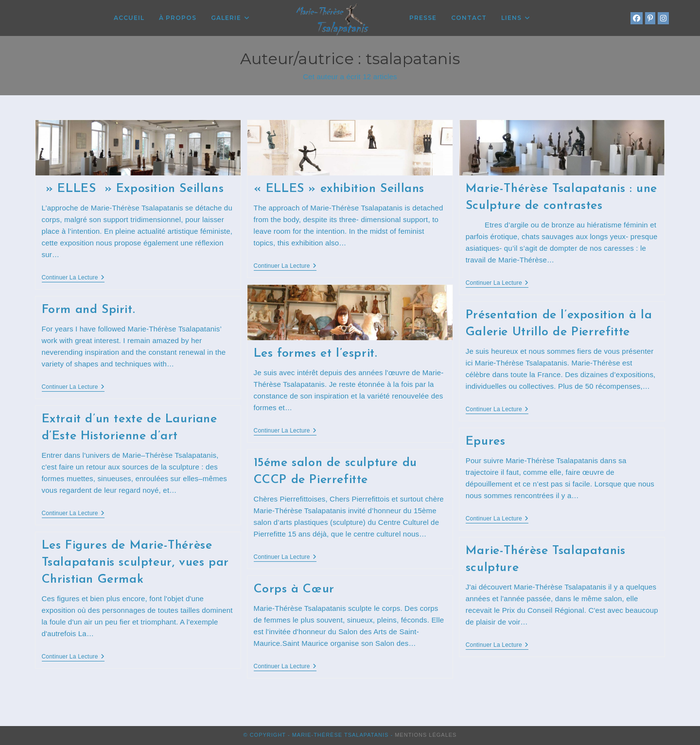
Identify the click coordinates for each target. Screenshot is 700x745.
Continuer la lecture (73, 278)
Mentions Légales (426, 735)
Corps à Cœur (294, 589)
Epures (486, 442)
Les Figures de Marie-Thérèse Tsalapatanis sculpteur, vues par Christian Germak (135, 563)
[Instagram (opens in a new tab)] (663, 18)
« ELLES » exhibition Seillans (339, 189)
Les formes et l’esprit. (315, 354)
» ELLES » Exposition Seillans (133, 189)
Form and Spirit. (88, 310)
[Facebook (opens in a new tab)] (637, 18)
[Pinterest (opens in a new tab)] (650, 18)
